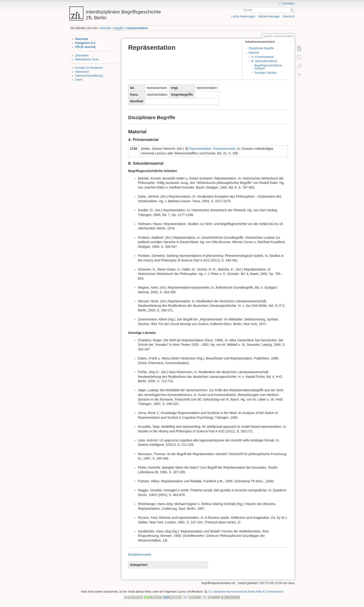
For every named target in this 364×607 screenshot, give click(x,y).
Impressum (82, 72)
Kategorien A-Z (85, 43)
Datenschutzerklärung (89, 76)
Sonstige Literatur (265, 73)
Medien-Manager (269, 16)
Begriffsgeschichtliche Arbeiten (268, 67)
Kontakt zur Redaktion (89, 68)
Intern (79, 80)
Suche (292, 10)
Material (254, 53)
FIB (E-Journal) (85, 47)
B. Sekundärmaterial (264, 61)
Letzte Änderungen (244, 16)
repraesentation (137, 28)
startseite (105, 28)
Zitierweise (82, 55)
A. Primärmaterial (262, 57)
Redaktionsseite (140, 555)
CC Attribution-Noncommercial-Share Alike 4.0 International (246, 592)
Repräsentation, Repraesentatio (212, 149)
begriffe (119, 28)
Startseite (82, 39)
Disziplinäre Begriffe (261, 48)
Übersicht (289, 16)
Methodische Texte (87, 59)
